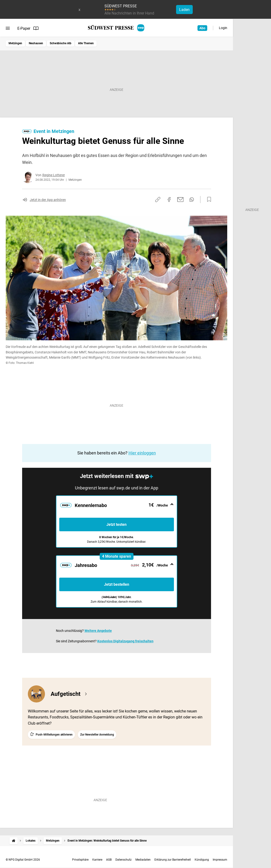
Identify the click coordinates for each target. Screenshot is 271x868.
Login (223, 28)
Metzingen (15, 43)
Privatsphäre (80, 860)
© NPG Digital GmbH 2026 (23, 860)
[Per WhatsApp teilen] (192, 200)
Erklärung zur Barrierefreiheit (173, 860)
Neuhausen (36, 43)
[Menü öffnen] (8, 28)
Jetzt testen (116, 524)
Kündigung (202, 860)
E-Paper (28, 28)
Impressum (220, 860)
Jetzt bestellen (117, 584)
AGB (109, 860)
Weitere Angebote (98, 631)
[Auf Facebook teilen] (169, 200)
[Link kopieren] (158, 200)
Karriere (97, 860)
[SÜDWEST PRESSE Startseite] (116, 28)
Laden (184, 10)
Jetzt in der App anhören (48, 200)
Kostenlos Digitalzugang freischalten (125, 641)
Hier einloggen (142, 453)
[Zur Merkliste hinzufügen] (208, 200)
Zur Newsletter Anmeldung (97, 735)
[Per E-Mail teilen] (180, 200)
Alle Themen (86, 43)
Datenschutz (123, 860)
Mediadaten (143, 860)
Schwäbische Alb (61, 43)
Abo (202, 28)
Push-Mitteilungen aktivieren (54, 735)
